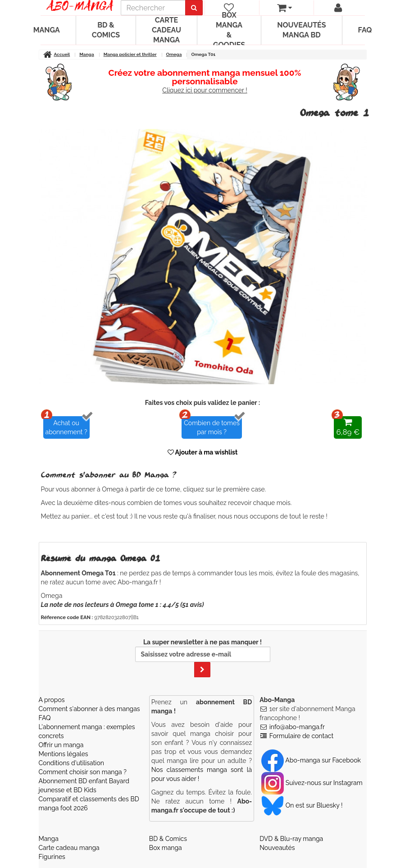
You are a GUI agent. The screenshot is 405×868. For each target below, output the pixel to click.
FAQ (365, 30)
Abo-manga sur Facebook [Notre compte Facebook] (311, 760)
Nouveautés (277, 848)
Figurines (52, 857)
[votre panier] (284, 8)
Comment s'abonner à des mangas (89, 709)
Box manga (166, 848)
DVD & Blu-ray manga (291, 839)
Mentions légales (64, 754)
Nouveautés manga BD (301, 30)
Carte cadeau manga (166, 30)
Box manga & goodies (229, 30)
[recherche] (153, 8)
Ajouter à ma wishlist (203, 452)
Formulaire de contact (301, 736)
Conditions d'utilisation (71, 763)
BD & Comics (106, 30)
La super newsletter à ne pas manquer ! (203, 658)
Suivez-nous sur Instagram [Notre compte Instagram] (312, 783)
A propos (52, 700)
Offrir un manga (61, 745)
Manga (47, 30)
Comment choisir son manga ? (83, 772)
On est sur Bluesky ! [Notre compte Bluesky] (302, 805)
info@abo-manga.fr (297, 727)
